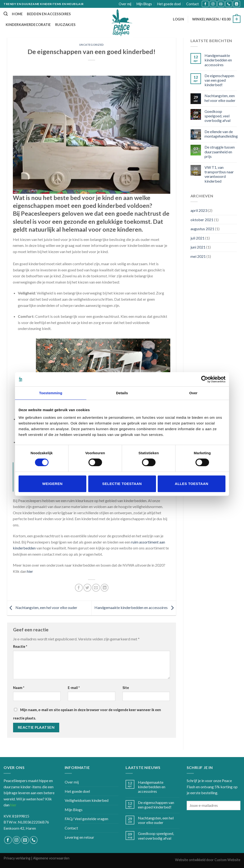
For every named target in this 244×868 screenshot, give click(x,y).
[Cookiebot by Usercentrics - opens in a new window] (205, 379)
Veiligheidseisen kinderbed (87, 800)
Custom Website (227, 860)
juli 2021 (198, 238)
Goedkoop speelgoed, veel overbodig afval (217, 116)
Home (17, 14)
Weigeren (52, 484)
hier (30, 571)
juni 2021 (198, 247)
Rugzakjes (65, 25)
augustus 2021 (202, 229)
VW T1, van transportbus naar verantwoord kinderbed (219, 174)
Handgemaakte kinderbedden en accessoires (135, 607)
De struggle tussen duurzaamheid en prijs (220, 152)
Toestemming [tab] (51, 393)
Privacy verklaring (17, 858)
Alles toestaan (192, 484)
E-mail (74, 688)
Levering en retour (79, 837)
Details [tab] (122, 393)
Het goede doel (169, 4)
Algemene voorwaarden (51, 858)
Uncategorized (92, 45)
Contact (193, 4)
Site (126, 688)
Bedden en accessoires (49, 14)
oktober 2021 (202, 220)
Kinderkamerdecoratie (28, 25)
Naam (19, 688)
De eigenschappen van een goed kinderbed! (219, 80)
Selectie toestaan (122, 484)
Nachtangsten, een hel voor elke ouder (42, 607)
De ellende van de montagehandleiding (221, 134)
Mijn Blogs (144, 4)
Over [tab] (193, 393)
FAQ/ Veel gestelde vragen (86, 819)
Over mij (125, 4)
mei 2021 (198, 256)
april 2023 (199, 210)
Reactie (20, 646)
